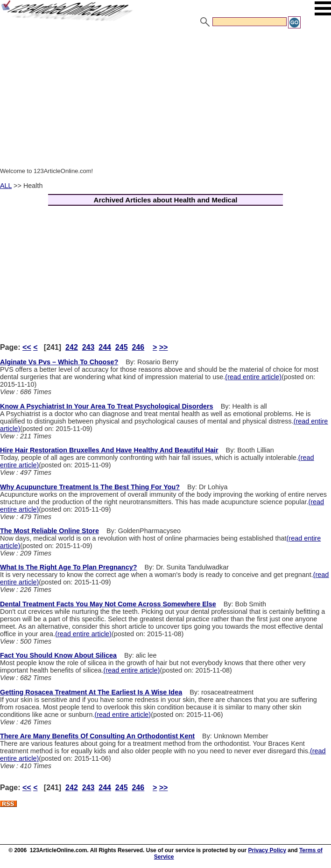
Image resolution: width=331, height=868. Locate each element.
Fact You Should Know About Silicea (58, 655)
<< (27, 347)
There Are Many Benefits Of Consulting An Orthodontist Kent (97, 736)
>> (164, 347)
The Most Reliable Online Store (49, 531)
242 (72, 347)
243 (88, 347)
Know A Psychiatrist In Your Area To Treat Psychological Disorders (107, 406)
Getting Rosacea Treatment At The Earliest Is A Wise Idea (91, 692)
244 (105, 347)
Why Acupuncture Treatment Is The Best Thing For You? (90, 487)
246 (138, 347)
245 (122, 347)
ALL (6, 186)
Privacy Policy (267, 850)
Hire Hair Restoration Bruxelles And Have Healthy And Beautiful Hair (109, 450)
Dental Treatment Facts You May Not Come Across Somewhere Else (108, 604)
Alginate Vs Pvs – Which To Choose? (59, 362)
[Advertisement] (165, 99)
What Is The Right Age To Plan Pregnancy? (68, 567)
